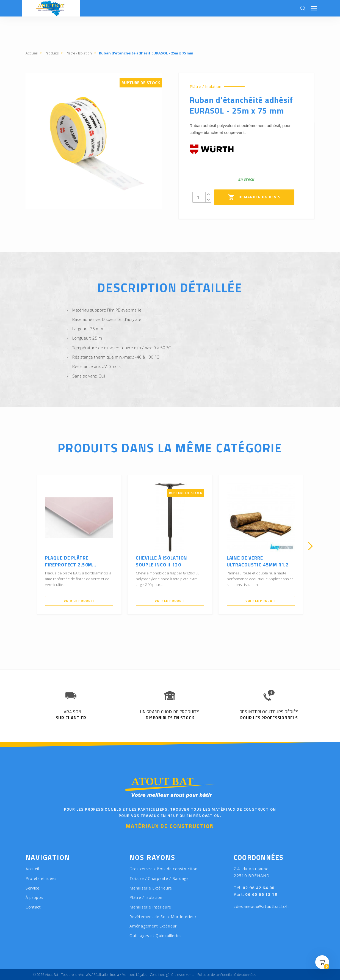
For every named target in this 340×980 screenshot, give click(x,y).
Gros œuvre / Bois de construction (163, 869)
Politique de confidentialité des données (227, 975)
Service (33, 888)
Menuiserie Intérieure (150, 907)
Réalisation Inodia (106, 975)
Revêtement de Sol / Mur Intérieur (163, 917)
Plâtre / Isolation (205, 86)
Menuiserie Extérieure (151, 888)
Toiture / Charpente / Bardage (159, 878)
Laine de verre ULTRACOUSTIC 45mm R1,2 (258, 561)
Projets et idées (41, 878)
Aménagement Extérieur (153, 926)
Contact (33, 907)
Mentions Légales (134, 975)
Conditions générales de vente (172, 975)
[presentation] (30, 546)
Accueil (32, 869)
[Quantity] (199, 197)
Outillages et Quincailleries (156, 936)
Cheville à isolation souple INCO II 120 (161, 561)
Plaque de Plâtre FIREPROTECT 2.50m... (71, 561)
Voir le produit (79, 601)
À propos (34, 897)
